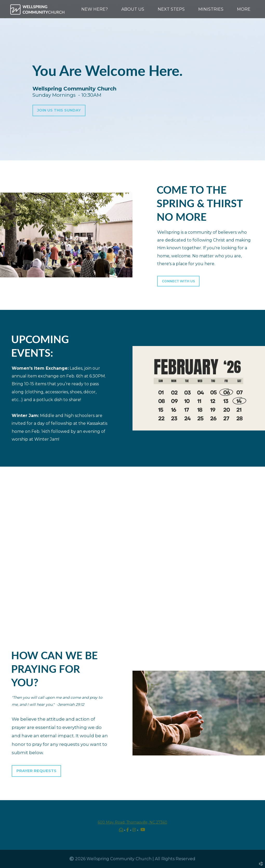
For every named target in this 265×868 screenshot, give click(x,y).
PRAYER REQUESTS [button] (36, 771)
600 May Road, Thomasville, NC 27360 (132, 822)
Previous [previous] (9, 550)
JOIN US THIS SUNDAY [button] (59, 110)
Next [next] (256, 550)
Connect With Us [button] (178, 281)
